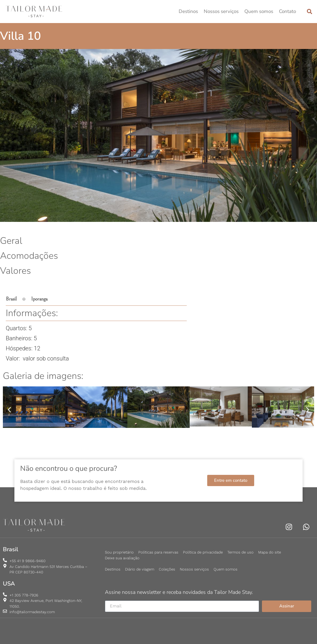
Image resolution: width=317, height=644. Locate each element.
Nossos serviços (221, 11)
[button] (309, 11)
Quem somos (259, 11)
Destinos (188, 11)
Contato (287, 11)
